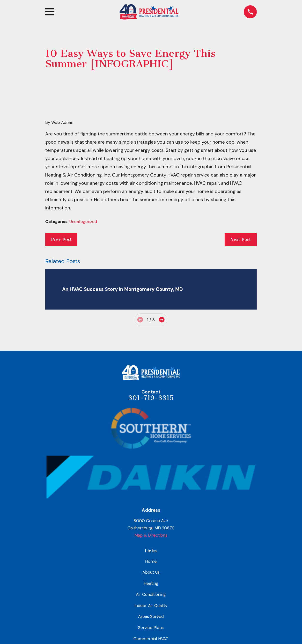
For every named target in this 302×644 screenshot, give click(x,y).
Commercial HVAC (151, 639)
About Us (151, 572)
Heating (151, 583)
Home (151, 561)
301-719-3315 (151, 398)
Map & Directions (151, 535)
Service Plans (151, 628)
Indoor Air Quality (151, 606)
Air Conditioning (151, 594)
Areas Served (151, 616)
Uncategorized (83, 222)
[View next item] (162, 320)
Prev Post (61, 239)
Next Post (241, 239)
